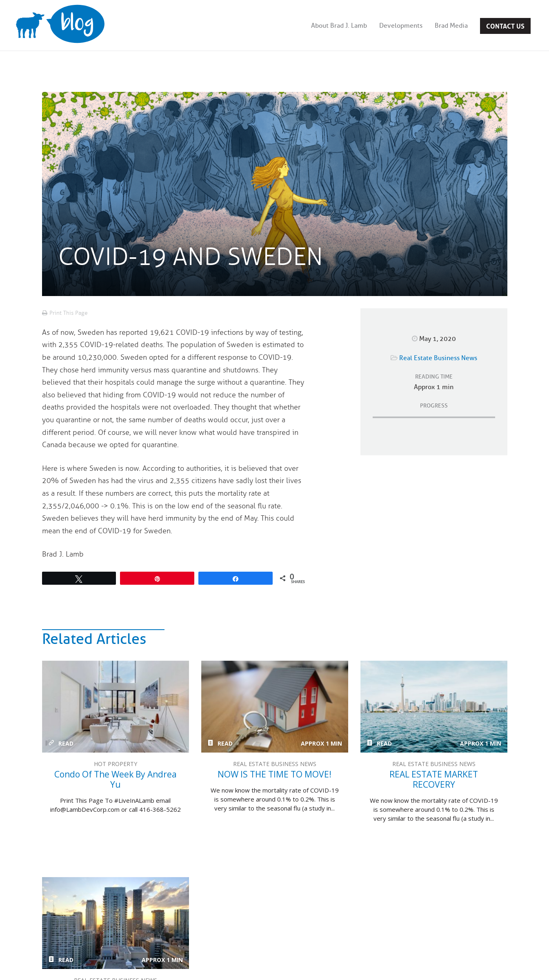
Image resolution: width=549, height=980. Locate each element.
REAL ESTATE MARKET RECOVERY (434, 707)
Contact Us (505, 25)
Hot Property (116, 764)
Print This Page (69, 313)
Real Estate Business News (438, 358)
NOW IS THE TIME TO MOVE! (275, 707)
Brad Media (451, 26)
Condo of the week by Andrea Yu (116, 707)
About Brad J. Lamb (339, 26)
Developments (401, 26)
